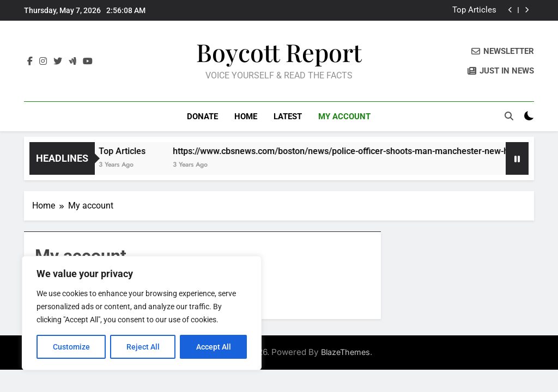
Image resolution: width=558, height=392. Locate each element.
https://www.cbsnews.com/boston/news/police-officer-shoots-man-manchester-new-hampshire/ (366, 151)
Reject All (143, 347)
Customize (71, 347)
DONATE (202, 117)
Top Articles (474, 10)
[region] (142, 313)
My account (344, 117)
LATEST (288, 117)
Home (246, 117)
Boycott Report (279, 52)
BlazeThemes (345, 352)
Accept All (214, 347)
